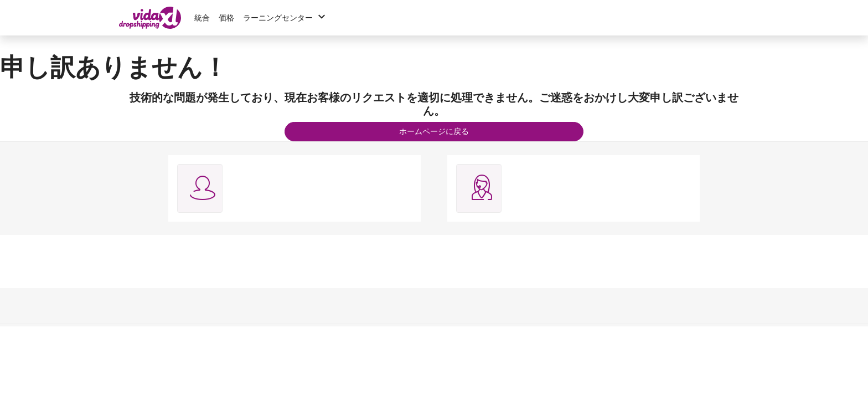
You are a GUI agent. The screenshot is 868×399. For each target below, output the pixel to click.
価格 (226, 18)
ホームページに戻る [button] (434, 131)
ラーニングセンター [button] (286, 18)
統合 (202, 18)
